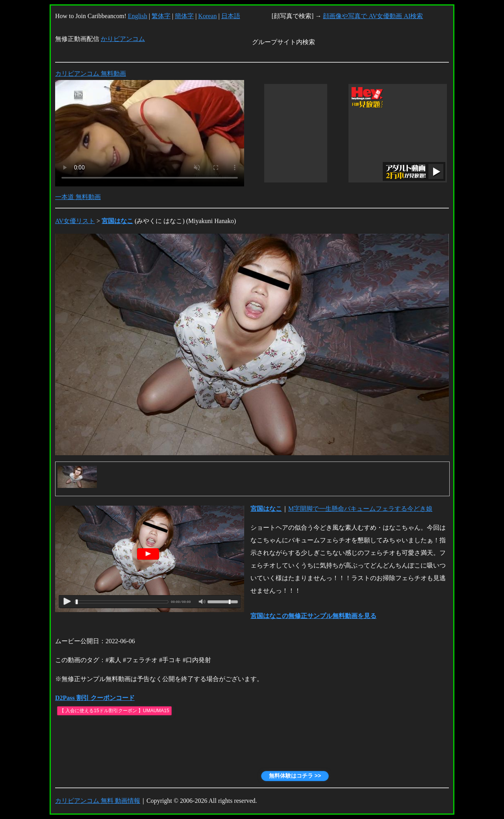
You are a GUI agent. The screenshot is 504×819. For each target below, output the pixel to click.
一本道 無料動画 (78, 197)
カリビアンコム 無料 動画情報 (98, 801)
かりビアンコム (123, 39)
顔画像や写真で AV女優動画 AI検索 (373, 16)
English (138, 16)
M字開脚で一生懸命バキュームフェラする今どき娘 (360, 509)
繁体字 (161, 16)
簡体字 (184, 16)
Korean (207, 16)
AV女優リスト (75, 221)
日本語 (231, 16)
